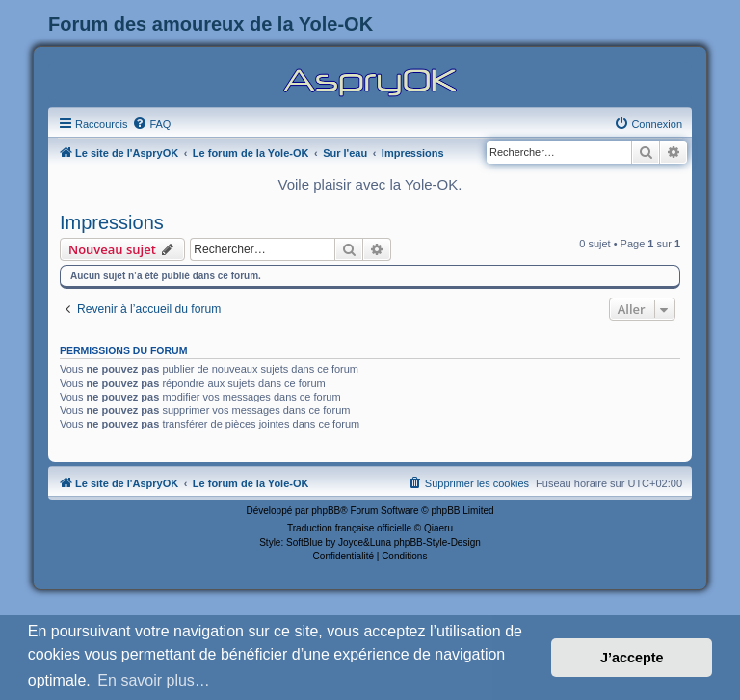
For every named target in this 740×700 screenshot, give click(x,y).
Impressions (112, 222)
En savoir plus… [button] (154, 680)
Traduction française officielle (349, 528)
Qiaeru (438, 528)
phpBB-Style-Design (437, 543)
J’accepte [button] (632, 658)
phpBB (326, 511)
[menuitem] (151, 124)
